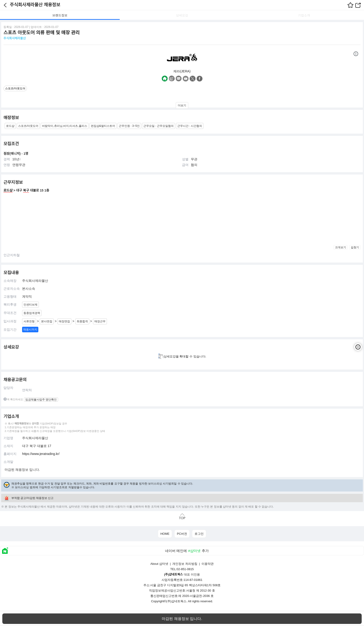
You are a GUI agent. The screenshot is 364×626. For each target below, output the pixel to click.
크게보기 (341, 247)
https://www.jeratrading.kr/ (41, 454)
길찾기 (355, 247)
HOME (165, 534)
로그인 (199, 534)
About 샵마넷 (159, 564)
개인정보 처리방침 (185, 564)
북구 (26, 190)
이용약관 (208, 564)
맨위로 (182, 516)
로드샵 (8, 190)
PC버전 (182, 534)
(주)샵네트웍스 (176, 601)
